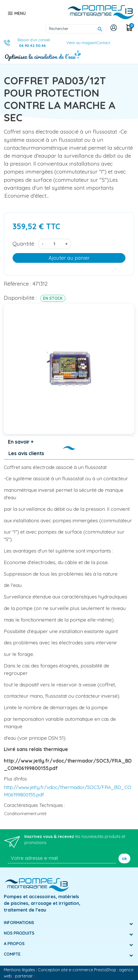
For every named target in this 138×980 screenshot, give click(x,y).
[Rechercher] (76, 29)
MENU (16, 13)
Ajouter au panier (69, 258)
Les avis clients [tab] (26, 453)
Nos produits (19, 933)
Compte (12, 954)
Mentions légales (19, 970)
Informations (19, 923)
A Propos (14, 944)
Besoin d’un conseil (34, 43)
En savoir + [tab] (21, 442)
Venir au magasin (81, 43)
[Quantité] (54, 244)
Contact (103, 43)
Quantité (23, 244)
